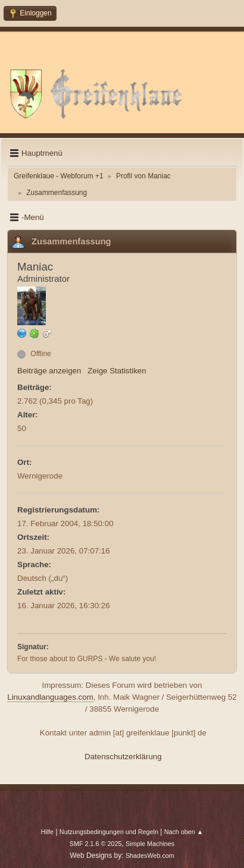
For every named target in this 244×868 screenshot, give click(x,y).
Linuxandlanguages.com (50, 697)
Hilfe (47, 832)
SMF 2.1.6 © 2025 (96, 844)
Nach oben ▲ (184, 832)
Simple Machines (150, 844)
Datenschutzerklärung (123, 757)
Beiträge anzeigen (49, 371)
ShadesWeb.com (150, 856)
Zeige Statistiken (117, 371)
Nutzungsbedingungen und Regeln (109, 832)
